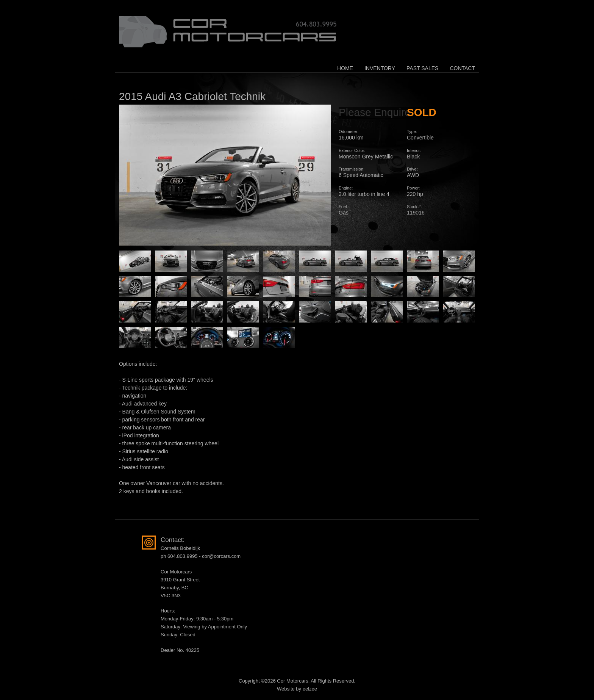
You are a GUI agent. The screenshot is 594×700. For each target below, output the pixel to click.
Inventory (380, 68)
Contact (462, 68)
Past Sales (422, 68)
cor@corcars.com (221, 556)
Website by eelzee (297, 689)
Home (345, 68)
